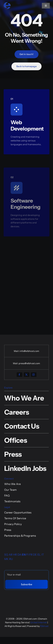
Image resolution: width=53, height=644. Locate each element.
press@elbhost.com (29, 363)
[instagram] (34, 375)
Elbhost (44, 626)
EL (39, 555)
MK (6, 559)
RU (11, 559)
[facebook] (20, 375)
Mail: (17, 351)
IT (43, 555)
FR (31, 555)
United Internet (39, 622)
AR (11, 555)
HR (15, 555)
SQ (6, 555)
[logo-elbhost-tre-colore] (7, 3)
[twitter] (27, 375)
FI (27, 555)
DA (20, 555)
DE (35, 555)
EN (24, 555)
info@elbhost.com (29, 351)
